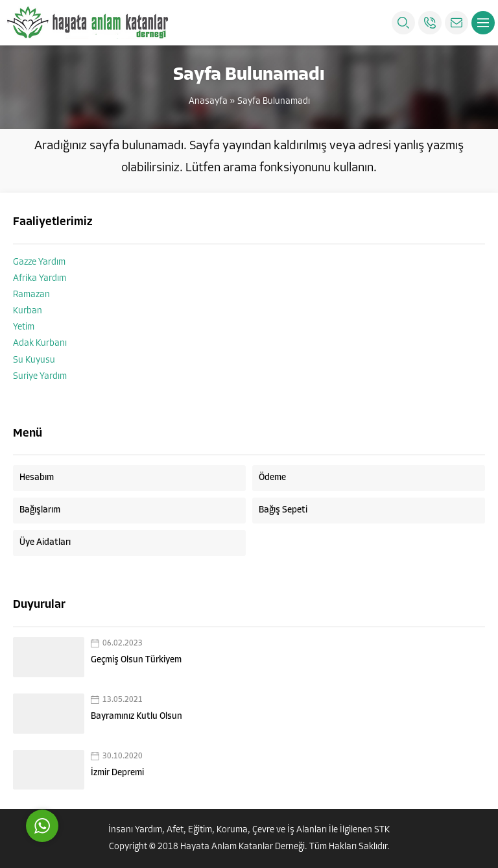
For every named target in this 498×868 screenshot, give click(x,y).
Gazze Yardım (39, 262)
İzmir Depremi (117, 773)
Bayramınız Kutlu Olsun (136, 717)
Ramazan (31, 295)
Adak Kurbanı (40, 344)
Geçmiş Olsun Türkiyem (136, 660)
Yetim (24, 327)
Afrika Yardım (40, 279)
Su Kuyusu (34, 360)
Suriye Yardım (40, 377)
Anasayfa (208, 102)
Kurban (28, 311)
